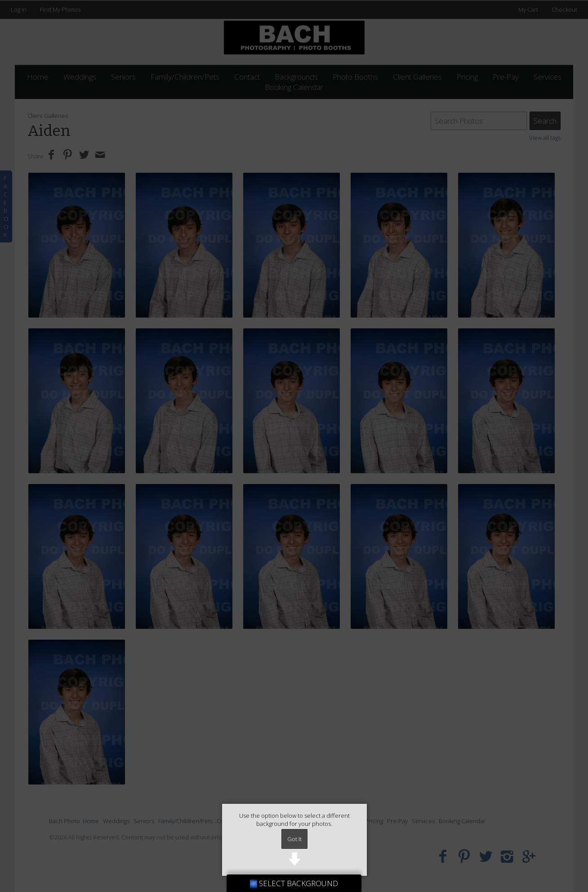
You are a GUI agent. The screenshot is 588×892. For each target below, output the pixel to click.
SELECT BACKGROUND (294, 883)
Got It (294, 839)
